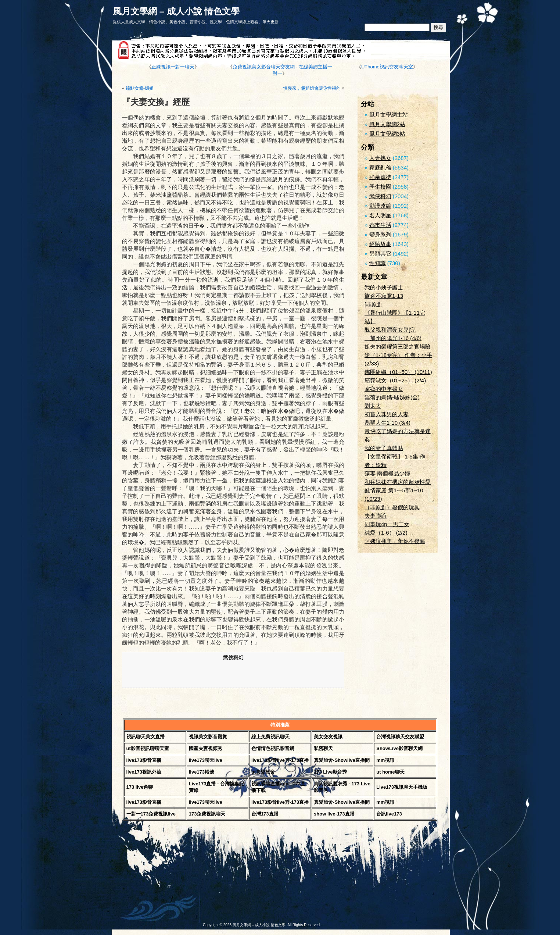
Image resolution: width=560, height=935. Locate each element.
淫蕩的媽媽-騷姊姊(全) (392, 397)
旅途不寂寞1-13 (384, 296)
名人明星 (380, 215)
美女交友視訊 (328, 737)
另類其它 (380, 254)
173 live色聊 (140, 787)
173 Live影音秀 (330, 772)
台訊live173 (389, 814)
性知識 (378, 263)
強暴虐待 (380, 177)
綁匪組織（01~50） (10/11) (398, 372)
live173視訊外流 (144, 772)
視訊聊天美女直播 (146, 737)
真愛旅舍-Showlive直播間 (342, 760)
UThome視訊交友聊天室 (387, 67)
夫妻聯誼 (376, 516)
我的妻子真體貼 (384, 448)
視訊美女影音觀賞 (208, 737)
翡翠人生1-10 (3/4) (387, 423)
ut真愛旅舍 (263, 772)
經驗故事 (380, 244)
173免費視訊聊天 (207, 814)
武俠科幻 (233, 658)
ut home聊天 (390, 772)
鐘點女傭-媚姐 (140, 88)
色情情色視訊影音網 (273, 748)
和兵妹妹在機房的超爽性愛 (398, 482)
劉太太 (373, 406)
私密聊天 (323, 748)
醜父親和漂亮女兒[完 (390, 330)
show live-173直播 (334, 814)
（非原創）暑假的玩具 (392, 507)
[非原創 (374, 304)
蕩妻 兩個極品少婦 (387, 473)
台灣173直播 (265, 814)
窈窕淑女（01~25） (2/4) (395, 380)
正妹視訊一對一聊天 (173, 67)
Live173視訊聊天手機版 (402, 787)
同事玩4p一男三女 (387, 524)
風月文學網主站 (389, 115)
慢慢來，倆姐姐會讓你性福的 (312, 88)
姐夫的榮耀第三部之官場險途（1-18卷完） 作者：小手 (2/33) (398, 355)
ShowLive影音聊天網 (399, 748)
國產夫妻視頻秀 (206, 748)
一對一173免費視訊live (151, 814)
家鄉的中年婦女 (384, 389)
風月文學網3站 (387, 134)
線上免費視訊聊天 (270, 737)
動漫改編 (380, 206)
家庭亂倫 (380, 167)
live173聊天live (206, 760)
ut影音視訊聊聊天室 (148, 748)
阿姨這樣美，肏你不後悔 (395, 541)
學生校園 (380, 187)
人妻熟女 (380, 158)
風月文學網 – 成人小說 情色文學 (176, 11)
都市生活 (380, 225)
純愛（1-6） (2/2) (386, 533)
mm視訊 (385, 760)
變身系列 (380, 234)
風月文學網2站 (387, 124)
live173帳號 (202, 772)
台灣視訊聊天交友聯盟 (400, 737)
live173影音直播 (144, 760)
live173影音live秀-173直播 (280, 760)
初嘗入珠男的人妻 (387, 414)
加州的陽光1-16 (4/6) (393, 338)
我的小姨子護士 (384, 287)
